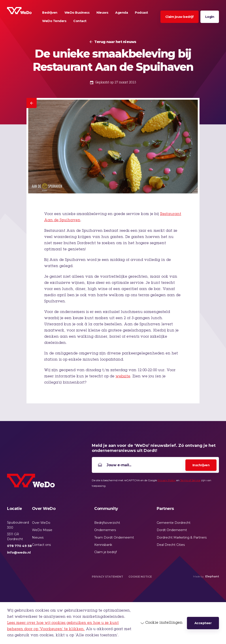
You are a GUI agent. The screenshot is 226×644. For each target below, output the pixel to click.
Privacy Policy (167, 480)
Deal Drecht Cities (171, 545)
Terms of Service (190, 480)
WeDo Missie (42, 530)
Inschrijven (201, 465)
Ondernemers (105, 530)
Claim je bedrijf (105, 552)
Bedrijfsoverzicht (107, 523)
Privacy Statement (107, 577)
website (123, 376)
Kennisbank (103, 545)
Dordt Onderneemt (172, 530)
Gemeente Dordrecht (174, 523)
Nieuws (38, 537)
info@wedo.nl (19, 552)
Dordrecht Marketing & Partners (182, 537)
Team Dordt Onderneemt (114, 537)
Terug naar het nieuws (115, 42)
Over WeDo (41, 523)
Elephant (212, 576)
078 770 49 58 (19, 546)
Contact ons (41, 545)
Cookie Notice (140, 577)
